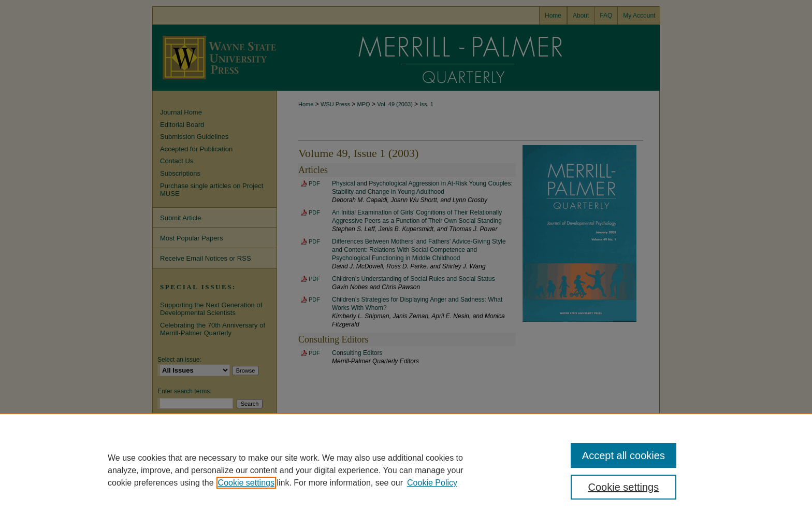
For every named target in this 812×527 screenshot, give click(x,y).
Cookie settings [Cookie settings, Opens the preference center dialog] (624, 487)
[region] (406, 470)
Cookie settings (246, 483)
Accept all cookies (624, 455)
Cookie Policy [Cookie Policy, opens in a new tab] (432, 483)
